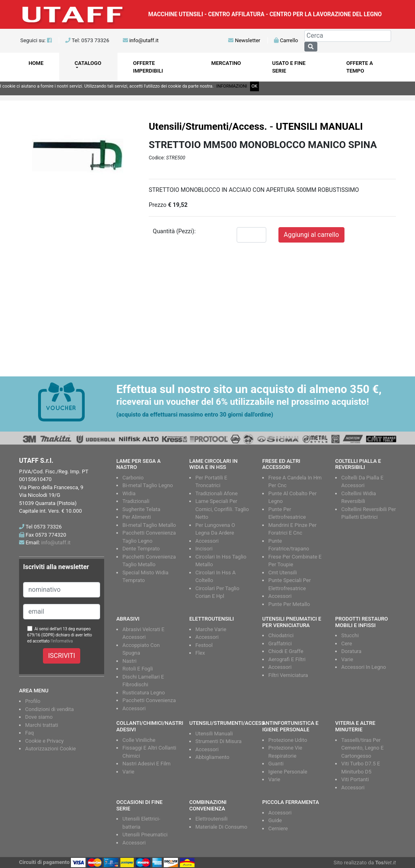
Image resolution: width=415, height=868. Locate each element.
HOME (36, 63)
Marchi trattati (42, 725)
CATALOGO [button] (88, 63)
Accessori (207, 541)
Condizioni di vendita (49, 709)
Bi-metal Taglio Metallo (149, 525)
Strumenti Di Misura (218, 741)
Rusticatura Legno (144, 693)
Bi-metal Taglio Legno (148, 485)
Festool (204, 645)
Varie (347, 659)
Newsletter (244, 40)
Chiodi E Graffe (286, 651)
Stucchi (350, 635)
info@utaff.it (144, 40)
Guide (275, 820)
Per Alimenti (137, 517)
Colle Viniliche (139, 740)
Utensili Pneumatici (145, 835)
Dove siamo (39, 717)
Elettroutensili (211, 819)
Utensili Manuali (214, 734)
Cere (347, 643)
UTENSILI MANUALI (319, 127)
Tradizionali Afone (216, 493)
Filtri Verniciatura (288, 675)
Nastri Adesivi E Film (147, 764)
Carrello (286, 40)
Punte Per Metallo (289, 604)
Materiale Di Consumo (221, 827)
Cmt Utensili (282, 573)
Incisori (204, 549)
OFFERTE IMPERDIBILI (148, 67)
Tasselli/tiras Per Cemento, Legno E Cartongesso (363, 748)
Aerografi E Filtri (287, 659)
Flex (200, 653)
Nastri (129, 661)
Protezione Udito (288, 740)
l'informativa (62, 641)
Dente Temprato (141, 549)
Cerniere (278, 828)
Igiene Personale (288, 772)
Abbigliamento (212, 757)
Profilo (33, 701)
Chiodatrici (281, 635)
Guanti (276, 764)
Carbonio (133, 478)
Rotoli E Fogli (138, 669)
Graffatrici (280, 643)
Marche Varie (211, 629)
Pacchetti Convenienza (149, 700)
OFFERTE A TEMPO (359, 67)
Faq (29, 733)
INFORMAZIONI (232, 86)
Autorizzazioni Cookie (50, 749)
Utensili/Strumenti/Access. (208, 127)
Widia (129, 493)
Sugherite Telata (141, 509)
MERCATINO (226, 63)
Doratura (351, 651)
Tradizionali (136, 501)
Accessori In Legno (364, 667)
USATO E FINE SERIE (289, 67)
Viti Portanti (355, 779)
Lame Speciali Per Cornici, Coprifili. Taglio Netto (222, 509)
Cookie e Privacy (44, 741)
